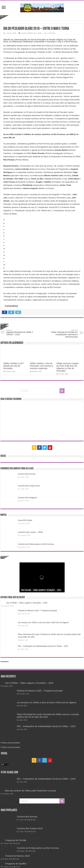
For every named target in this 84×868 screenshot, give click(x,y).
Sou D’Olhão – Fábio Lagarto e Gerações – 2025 (41, 590)
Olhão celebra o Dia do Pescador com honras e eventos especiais (42, 366)
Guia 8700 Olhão (25, 520)
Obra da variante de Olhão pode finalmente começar (30, 791)
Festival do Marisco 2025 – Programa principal (37, 611)
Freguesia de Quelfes (16, 864)
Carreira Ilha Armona (27, 474)
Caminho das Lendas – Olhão (30, 532)
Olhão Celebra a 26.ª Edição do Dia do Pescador (14, 366)
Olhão (40, 33)
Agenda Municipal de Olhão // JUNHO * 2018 (21, 332)
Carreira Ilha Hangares (28, 498)
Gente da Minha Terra (29, 33)
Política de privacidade (10, 743)
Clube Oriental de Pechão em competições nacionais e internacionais (63, 334)
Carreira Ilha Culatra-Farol (29, 486)
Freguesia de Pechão (16, 840)
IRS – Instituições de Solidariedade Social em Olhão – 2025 (43, 646)
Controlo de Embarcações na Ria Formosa (36, 544)
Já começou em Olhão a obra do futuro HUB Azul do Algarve (43, 622)
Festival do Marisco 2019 (18, 856)
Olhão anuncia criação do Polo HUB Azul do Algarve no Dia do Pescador (67, 367)
